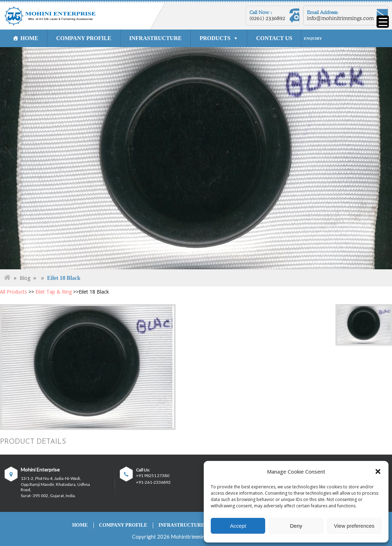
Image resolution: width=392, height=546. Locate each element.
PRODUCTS (215, 38)
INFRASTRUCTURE (155, 38)
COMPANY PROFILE (84, 38)
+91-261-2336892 (153, 482)
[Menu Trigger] (383, 22)
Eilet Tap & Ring (54, 292)
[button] (378, 471)
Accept (238, 526)
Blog (25, 278)
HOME (29, 38)
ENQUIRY (313, 38)
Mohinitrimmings (191, 537)
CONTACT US (274, 38)
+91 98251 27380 (153, 476)
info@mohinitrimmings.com (340, 18)
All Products (14, 292)
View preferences (354, 526)
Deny (296, 526)
